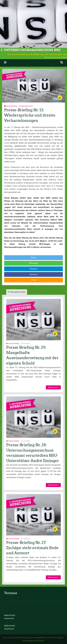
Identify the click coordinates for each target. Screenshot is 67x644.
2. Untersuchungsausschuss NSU (31, 50)
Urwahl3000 (39, 638)
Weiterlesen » (53, 387)
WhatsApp (33, 263)
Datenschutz (10, 615)
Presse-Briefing (12, 106)
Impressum (9, 618)
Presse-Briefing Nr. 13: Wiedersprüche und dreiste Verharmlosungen (30, 115)
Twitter (34, 258)
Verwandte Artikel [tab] (18, 292)
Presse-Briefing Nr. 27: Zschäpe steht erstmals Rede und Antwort (32, 548)
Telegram (33, 269)
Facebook (34, 274)
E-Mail (34, 280)
